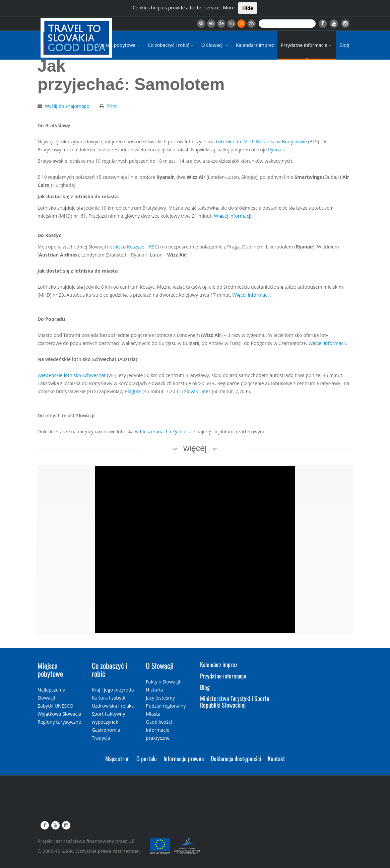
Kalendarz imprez (255, 45)
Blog (344, 45)
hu (231, 23)
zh (251, 23)
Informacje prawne (184, 758)
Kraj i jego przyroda (113, 690)
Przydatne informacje (307, 45)
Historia (154, 690)
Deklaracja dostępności (236, 758)
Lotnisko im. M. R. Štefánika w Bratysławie (261, 141)
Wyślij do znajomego (67, 106)
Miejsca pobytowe (119, 45)
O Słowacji (215, 45)
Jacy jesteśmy (160, 698)
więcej (195, 448)
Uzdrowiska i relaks (113, 706)
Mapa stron (117, 758)
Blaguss (133, 391)
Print (112, 106)
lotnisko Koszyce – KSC (133, 247)
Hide (248, 8)
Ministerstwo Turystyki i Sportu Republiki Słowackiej (235, 702)
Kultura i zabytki (109, 698)
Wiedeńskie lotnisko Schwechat (72, 375)
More (229, 8)
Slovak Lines (198, 391)
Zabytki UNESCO (55, 706)
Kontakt (276, 758)
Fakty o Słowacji (163, 682)
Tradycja (101, 738)
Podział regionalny (166, 706)
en (211, 23)
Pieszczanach (154, 431)
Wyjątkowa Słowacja (59, 714)
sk (201, 23)
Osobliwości (159, 722)
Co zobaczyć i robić (171, 45)
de (221, 23)
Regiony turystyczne (59, 722)
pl (241, 23)
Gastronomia (106, 730)
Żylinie (179, 431)
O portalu (147, 758)
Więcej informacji (233, 216)
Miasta (153, 714)
